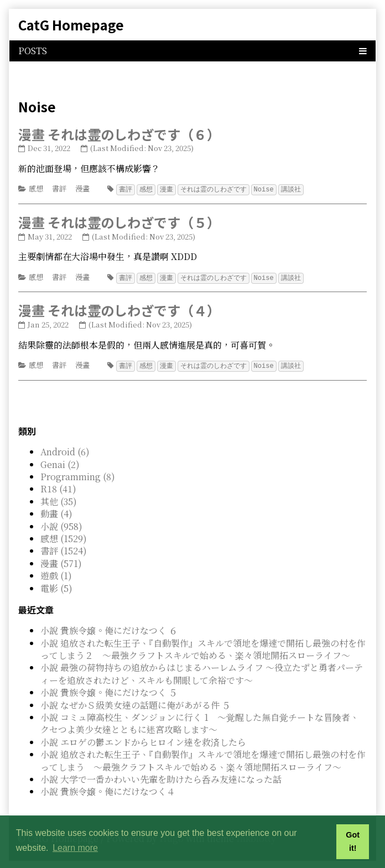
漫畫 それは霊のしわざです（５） (119, 222)
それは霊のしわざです (214, 189)
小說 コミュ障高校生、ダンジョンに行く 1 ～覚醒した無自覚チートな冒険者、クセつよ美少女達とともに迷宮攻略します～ (200, 722)
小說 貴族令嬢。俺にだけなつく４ (108, 790)
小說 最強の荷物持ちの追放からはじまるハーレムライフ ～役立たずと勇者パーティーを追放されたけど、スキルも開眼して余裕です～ (202, 672)
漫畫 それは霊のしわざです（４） (119, 309)
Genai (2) (60, 463)
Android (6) (65, 450)
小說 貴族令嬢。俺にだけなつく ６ (109, 629)
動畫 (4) (56, 512)
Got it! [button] (353, 841)
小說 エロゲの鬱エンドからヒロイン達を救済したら (143, 740)
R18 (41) (58, 487)
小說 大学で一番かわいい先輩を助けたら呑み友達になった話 (161, 778)
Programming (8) (78, 475)
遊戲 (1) (56, 574)
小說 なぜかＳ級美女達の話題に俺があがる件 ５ (136, 703)
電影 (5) (56, 587)
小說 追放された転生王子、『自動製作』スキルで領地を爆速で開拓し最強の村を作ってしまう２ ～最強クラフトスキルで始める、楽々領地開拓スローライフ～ (203, 648)
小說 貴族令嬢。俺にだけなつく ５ (109, 691)
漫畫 (82, 188)
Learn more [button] (75, 848)
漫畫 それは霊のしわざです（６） (119, 134)
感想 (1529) (64, 537)
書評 (59, 188)
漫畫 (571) (61, 562)
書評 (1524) (64, 549)
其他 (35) (59, 500)
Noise (264, 189)
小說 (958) (61, 525)
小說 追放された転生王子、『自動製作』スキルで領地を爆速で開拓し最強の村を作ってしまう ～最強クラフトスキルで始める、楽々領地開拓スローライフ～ (203, 759)
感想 (36, 188)
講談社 (291, 189)
